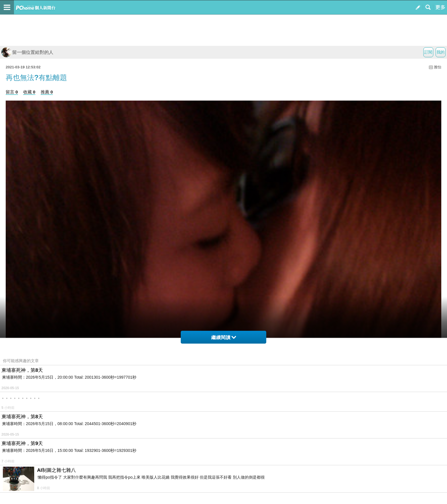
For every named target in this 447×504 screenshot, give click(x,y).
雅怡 (438, 67)
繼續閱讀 (224, 337)
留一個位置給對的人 (27, 52)
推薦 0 (47, 92)
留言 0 (12, 92)
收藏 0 (29, 92)
